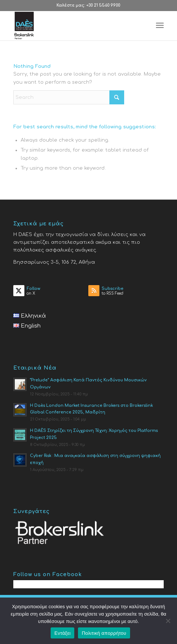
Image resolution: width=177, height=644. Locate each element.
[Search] (69, 97)
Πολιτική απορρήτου (104, 633)
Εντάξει (62, 633)
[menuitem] (160, 25)
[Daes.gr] (74, 25)
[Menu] (160, 25)
